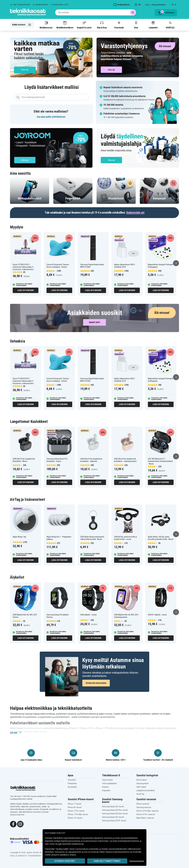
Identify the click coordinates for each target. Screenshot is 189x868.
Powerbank (119, 25)
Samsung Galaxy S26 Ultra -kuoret (115, 814)
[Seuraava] (176, 263)
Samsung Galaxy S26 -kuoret (113, 807)
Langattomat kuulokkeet (146, 790)
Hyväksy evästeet (65, 861)
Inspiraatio (106, 790)
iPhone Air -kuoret (75, 807)
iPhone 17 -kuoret (74, 804)
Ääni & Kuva (102, 25)
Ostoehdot (72, 780)
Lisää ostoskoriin (26, 290)
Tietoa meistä (107, 780)
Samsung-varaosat (144, 807)
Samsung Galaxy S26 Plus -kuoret (115, 810)
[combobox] (96, 12)
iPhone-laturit (142, 780)
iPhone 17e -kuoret (75, 818)
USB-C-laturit (141, 787)
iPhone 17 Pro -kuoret (76, 811)
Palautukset (72, 783)
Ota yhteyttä (72, 787)
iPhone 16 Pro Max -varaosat (147, 811)
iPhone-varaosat (143, 804)
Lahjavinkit (153, 25)
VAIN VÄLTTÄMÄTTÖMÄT (107, 861)
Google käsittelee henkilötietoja (69, 844)
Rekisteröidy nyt (135, 213)
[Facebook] (13, 824)
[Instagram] (20, 824)
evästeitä (108, 838)
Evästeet (105, 787)
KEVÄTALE (170, 25)
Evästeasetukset (137, 861)
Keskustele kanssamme (96, 683)
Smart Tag (140, 794)
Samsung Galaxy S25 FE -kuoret (114, 821)
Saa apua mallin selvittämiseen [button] (51, 117)
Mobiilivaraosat (46, 25)
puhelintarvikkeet (33, 728)
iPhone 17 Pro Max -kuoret (78, 814)
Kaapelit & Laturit (84, 25)
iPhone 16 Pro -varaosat (146, 814)
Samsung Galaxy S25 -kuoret (113, 817)
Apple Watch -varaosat (145, 818)
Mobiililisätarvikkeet (65, 25)
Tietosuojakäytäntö (110, 783)
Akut (136, 25)
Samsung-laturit (142, 783)
